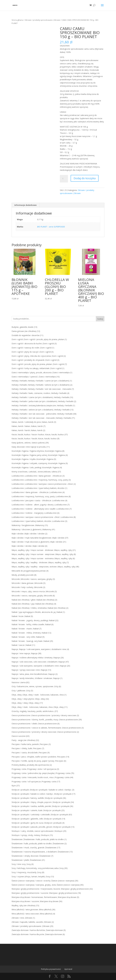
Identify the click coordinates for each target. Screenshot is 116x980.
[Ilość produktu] (64, 179)
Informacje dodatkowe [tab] (26, 205)
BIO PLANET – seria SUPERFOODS (51, 227)
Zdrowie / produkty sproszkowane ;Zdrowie (42, 20)
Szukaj (100, 319)
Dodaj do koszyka (85, 178)
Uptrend (68, 969)
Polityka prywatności (51, 969)
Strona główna (17, 20)
